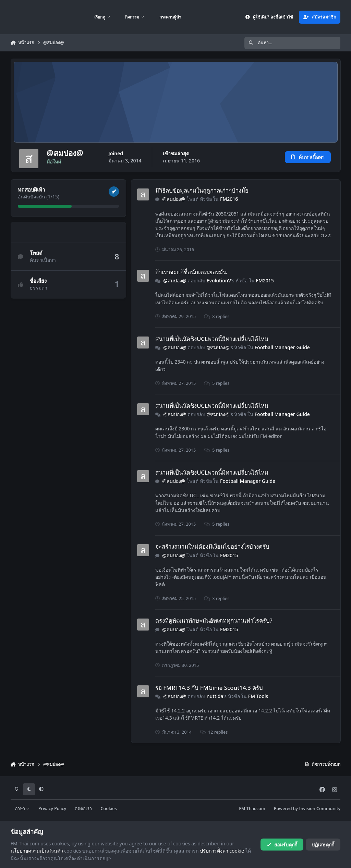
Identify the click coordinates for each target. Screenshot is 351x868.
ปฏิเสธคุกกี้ (323, 845)
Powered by (307, 809)
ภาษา (22, 809)
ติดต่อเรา (83, 809)
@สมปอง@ (174, 199)
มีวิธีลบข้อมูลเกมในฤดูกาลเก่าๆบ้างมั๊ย (202, 190)
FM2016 (229, 199)
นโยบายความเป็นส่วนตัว (37, 851)
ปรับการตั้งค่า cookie (222, 851)
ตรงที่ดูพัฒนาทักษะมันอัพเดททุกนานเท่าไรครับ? (214, 620)
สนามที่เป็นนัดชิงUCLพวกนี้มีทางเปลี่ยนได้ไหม (212, 339)
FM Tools (258, 696)
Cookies (109, 809)
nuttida (215, 696)
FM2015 (265, 280)
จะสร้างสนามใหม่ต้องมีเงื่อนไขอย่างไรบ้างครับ (212, 546)
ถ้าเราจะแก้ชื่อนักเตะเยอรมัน (191, 272)
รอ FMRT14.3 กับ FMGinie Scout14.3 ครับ (209, 688)
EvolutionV (219, 280)
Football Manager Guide (282, 347)
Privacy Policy (52, 809)
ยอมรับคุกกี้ (282, 845)
